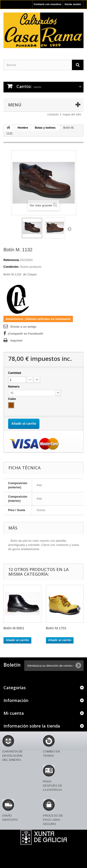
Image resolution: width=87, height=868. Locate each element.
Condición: (11, 267)
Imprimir (16, 341)
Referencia (11, 260)
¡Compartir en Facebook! (26, 334)
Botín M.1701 (56, 628)
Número (14, 387)
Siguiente (69, 229)
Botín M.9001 (14, 628)
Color (13, 399)
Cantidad (15, 373)
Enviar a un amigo (23, 327)
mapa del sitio (72, 114)
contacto (53, 114)
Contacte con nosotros (48, 4)
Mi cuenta (14, 713)
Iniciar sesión (73, 4)
